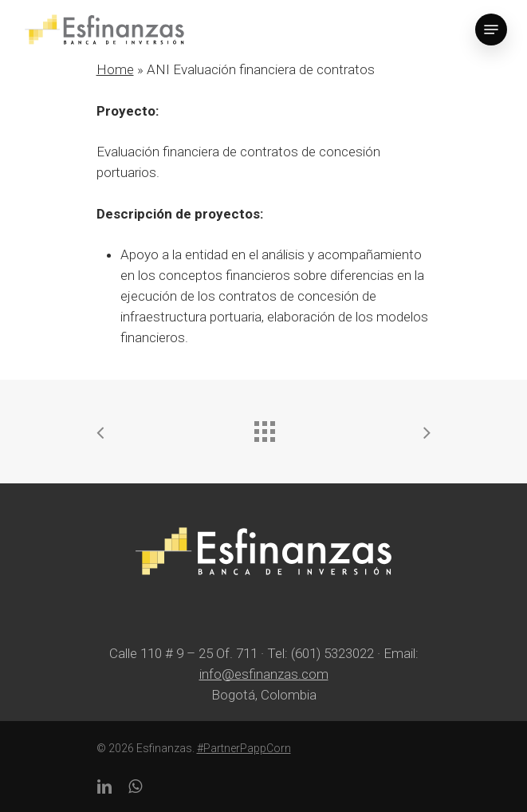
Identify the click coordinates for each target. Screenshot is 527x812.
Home (115, 69)
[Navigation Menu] (491, 30)
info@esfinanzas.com (264, 674)
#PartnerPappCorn (244, 748)
